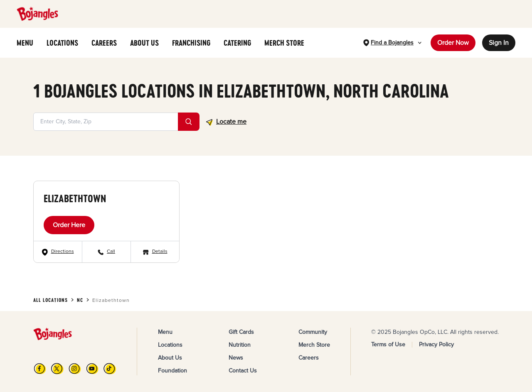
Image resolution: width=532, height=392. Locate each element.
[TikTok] (110, 369)
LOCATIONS (62, 43)
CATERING (237, 43)
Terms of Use (388, 344)
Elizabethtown (75, 198)
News (236, 358)
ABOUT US (144, 43)
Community (313, 332)
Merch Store (314, 345)
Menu (165, 332)
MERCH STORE (284, 43)
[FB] (40, 369)
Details (160, 251)
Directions (63, 251)
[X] (57, 369)
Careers (309, 358)
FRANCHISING (191, 43)
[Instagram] (75, 369)
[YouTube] (92, 369)
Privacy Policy (436, 344)
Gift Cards (241, 332)
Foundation (172, 371)
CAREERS (104, 43)
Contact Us (243, 371)
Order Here (69, 225)
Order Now (453, 43)
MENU (25, 43)
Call (111, 251)
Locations (170, 345)
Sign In (499, 43)
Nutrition (240, 345)
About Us (170, 358)
